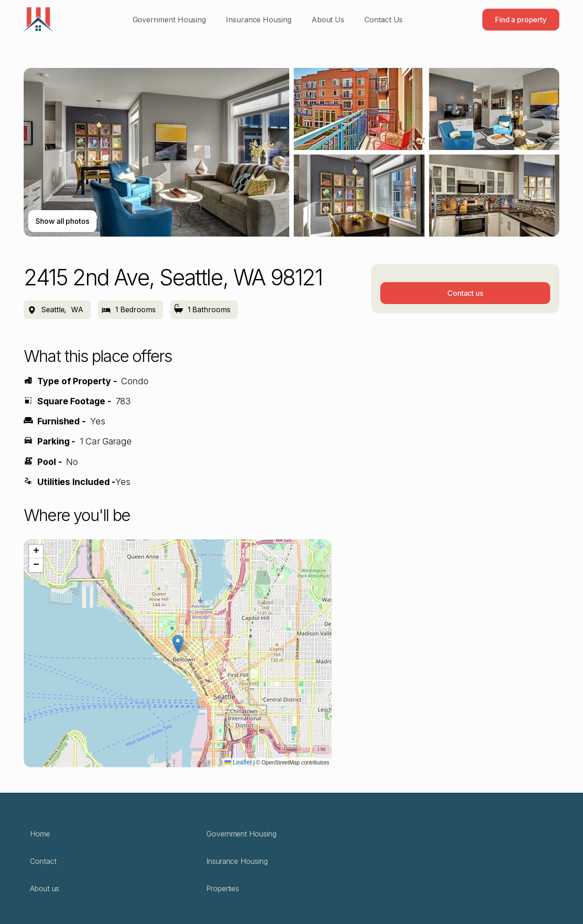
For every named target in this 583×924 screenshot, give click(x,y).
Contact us (465, 293)
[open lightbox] (291, 152)
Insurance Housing (259, 20)
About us (45, 888)
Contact (43, 861)
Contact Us (384, 20)
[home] (38, 19)
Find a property (521, 20)
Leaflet (238, 762)
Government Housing (169, 20)
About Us (328, 20)
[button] (178, 644)
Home (40, 834)
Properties (223, 888)
